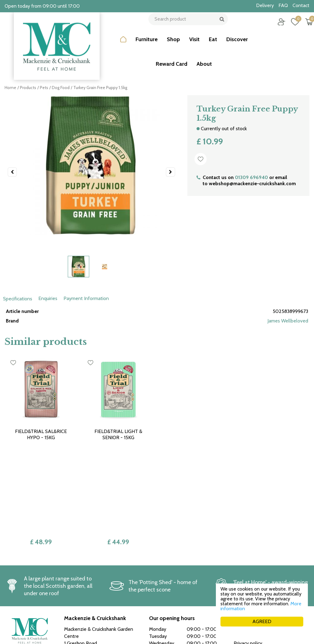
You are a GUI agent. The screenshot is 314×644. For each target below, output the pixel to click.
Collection (244, 565)
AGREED (262, 621)
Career (241, 579)
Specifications (18, 299)
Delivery (243, 572)
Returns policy (249, 558)
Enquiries (48, 298)
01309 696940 (251, 177)
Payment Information (86, 298)
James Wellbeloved (288, 321)
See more (159, 606)
